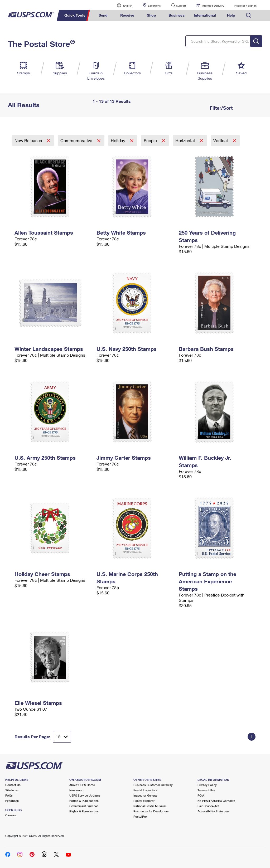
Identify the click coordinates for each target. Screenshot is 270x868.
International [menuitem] (205, 15)
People (151, 140)
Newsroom (77, 790)
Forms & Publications (84, 801)
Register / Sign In (245, 6)
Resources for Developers (151, 811)
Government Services (84, 806)
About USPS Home (82, 785)
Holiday (119, 140)
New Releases (29, 140)
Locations (154, 6)
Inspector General (145, 795)
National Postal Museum (150, 806)
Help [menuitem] (231, 15)
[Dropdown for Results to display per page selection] (62, 737)
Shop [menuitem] (151, 15)
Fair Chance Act (208, 806)
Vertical (221, 140)
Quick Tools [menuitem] (75, 15)
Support (181, 6)
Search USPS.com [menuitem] (249, 15)
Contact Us (13, 785)
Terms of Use (206, 790)
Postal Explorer (144, 801)
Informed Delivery (213, 6)
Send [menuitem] (103, 15)
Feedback (12, 801)
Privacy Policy (207, 785)
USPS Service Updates (85, 795)
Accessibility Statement (214, 811)
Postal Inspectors (145, 790)
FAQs (9, 795)
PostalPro (140, 816)
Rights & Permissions (84, 811)
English (122, 5)
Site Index (12, 790)
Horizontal (186, 140)
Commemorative (77, 140)
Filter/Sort (220, 108)
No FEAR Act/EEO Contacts (216, 801)
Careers (11, 815)
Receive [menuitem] (127, 15)
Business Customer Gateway (153, 785)
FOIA (201, 795)
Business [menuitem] (177, 15)
